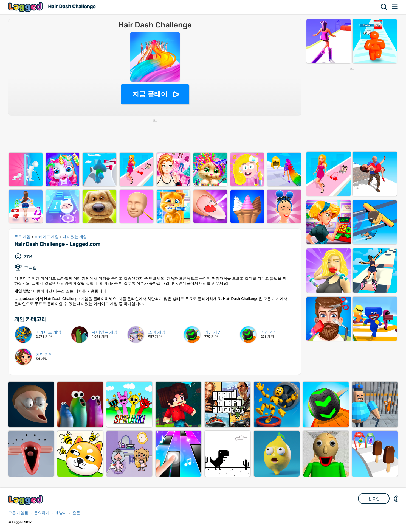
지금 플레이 (150, 94)
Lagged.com (26, 500)
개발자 (61, 513)
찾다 (384, 7)
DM (396, 499)
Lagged (26, 7)
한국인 (374, 499)
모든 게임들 (18, 513)
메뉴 (395, 7)
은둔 (76, 513)
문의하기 (42, 513)
